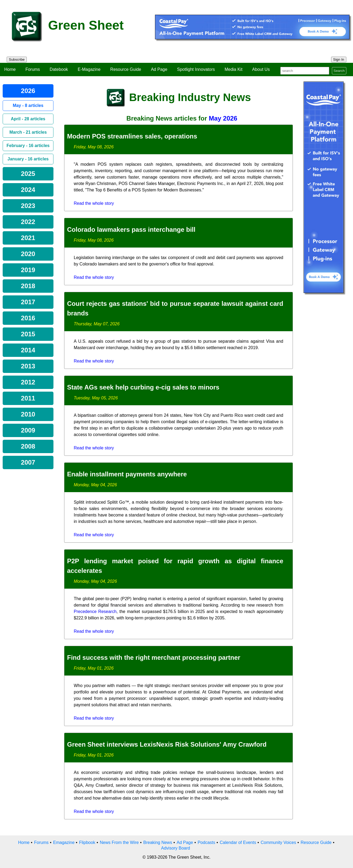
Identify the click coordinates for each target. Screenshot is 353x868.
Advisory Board (176, 848)
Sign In (339, 59)
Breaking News (158, 842)
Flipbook (87, 842)
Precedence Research (95, 612)
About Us (261, 69)
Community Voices (278, 842)
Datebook (59, 69)
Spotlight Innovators (196, 69)
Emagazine (64, 842)
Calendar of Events (238, 842)
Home (10, 69)
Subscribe (17, 59)
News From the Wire (119, 842)
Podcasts (206, 842)
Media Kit (233, 69)
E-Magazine (89, 69)
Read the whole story (94, 203)
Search (339, 71)
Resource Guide (126, 69)
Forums (33, 69)
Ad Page (159, 69)
